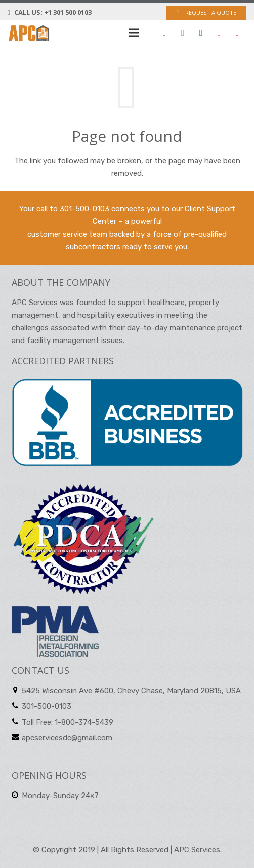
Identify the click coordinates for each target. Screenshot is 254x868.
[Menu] (134, 33)
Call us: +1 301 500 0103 (53, 12)
